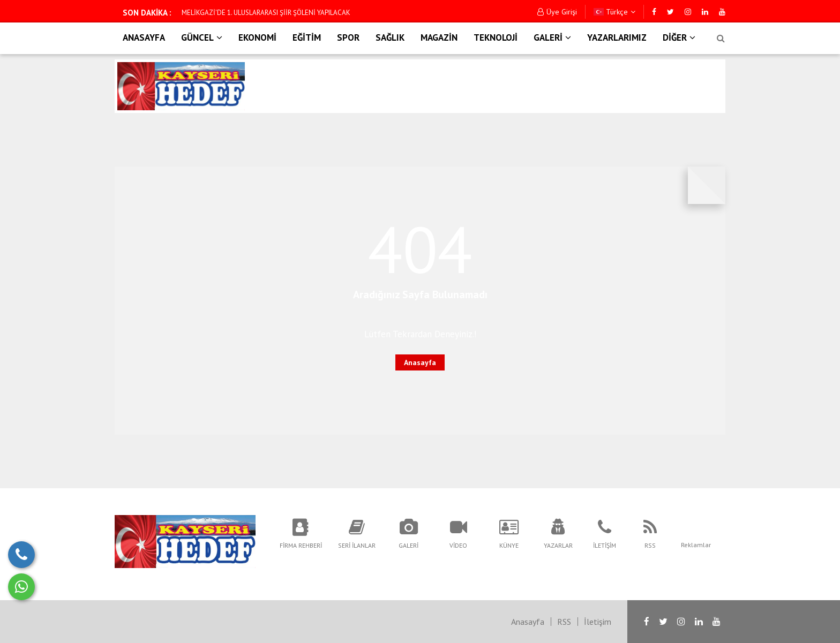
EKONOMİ (257, 37)
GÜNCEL (202, 37)
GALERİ (552, 37)
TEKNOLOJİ (496, 37)
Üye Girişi (557, 12)
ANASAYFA (144, 37)
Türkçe (614, 12)
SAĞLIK (390, 37)
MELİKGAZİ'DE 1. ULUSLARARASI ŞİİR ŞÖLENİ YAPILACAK (266, 13)
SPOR (348, 37)
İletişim (598, 622)
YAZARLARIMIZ (617, 37)
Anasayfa (420, 362)
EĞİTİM (307, 37)
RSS (564, 622)
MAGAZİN (439, 37)
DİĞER (679, 37)
